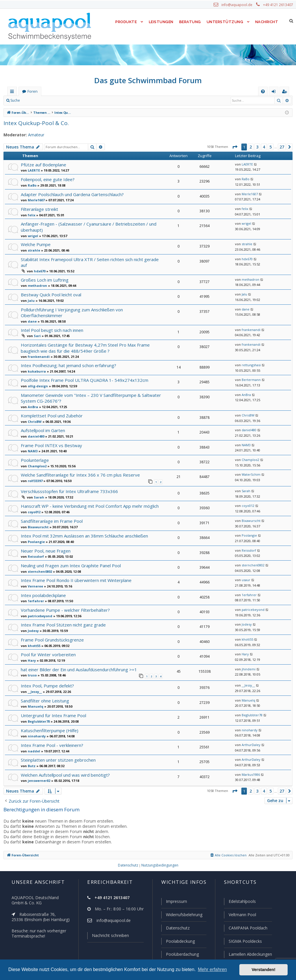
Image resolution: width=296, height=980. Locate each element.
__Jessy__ (35, 683)
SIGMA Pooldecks (245, 942)
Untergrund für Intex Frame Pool (52, 707)
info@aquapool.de (239, 5)
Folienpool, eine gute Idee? (47, 179)
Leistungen (161, 22)
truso (32, 667)
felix (31, 215)
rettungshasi (250, 358)
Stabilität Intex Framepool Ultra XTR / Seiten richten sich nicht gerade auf (91, 259)
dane (31, 315)
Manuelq (34, 698)
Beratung (190, 22)
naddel (33, 742)
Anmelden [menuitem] (275, 93)
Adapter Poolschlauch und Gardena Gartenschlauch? (72, 194)
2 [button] (250, 147)
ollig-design (36, 378)
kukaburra (35, 364)
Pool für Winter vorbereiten (47, 646)
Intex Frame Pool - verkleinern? (51, 736)
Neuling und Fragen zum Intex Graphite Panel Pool (70, 557)
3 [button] (257, 147)
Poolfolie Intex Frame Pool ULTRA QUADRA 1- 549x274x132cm (83, 373)
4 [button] (264, 147)
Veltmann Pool (242, 916)
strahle (33, 250)
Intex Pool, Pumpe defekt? (46, 677)
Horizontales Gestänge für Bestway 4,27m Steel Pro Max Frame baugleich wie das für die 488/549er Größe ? (83, 341)
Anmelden (36, 101)
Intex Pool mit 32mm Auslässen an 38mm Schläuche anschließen (84, 528)
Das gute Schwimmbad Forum (148, 80)
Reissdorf (35, 548)
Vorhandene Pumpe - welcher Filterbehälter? (64, 601)
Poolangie (35, 533)
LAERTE (34, 170)
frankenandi (249, 323)
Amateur (33, 135)
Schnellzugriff (13, 93)
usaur (245, 572)
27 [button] (282, 147)
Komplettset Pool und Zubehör (50, 407)
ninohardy (35, 728)
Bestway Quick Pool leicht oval (50, 288)
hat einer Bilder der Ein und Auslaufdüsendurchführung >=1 (78, 661)
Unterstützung (225, 22)
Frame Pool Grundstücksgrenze (51, 631)
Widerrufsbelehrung (182, 916)
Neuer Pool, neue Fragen (45, 542)
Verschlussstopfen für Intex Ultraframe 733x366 (66, 483)
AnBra (32, 399)
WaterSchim (250, 467)
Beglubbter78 (38, 713)
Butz (31, 757)
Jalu (31, 294)
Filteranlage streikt (39, 209)
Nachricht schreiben (108, 937)
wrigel (32, 235)
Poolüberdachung (180, 954)
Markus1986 (250, 766)
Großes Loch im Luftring (44, 273)
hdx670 (39, 264)
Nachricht (266, 22)
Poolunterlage (34, 452)
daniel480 (35, 428)
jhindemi (247, 661)
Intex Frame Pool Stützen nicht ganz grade (62, 617)
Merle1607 (35, 200)
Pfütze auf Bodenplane (43, 164)
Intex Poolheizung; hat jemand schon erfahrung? (67, 358)
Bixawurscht (37, 518)
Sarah (38, 489)
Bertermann (249, 373)
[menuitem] (263, 91)
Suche (15, 101)
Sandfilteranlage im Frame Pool (51, 513)
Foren (32, 91)
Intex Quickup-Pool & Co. (34, 123)
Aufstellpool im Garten (42, 422)
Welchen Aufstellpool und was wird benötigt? (64, 766)
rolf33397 (34, 473)
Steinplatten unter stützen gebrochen (56, 751)
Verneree (34, 578)
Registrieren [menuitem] (286, 93)
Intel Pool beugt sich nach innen (52, 323)
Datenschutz (175, 929)
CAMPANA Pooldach (247, 929)
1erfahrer (34, 593)
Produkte (125, 22)
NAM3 (32, 443)
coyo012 (34, 503)
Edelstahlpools (242, 903)
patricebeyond (38, 607)
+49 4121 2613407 (279, 5)
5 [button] (270, 147)
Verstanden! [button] (264, 970)
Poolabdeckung (178, 942)
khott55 (33, 637)
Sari (37, 329)
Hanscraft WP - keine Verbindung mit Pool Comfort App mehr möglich (88, 498)
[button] (234, 147)
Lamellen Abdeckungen (250, 954)
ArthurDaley (249, 736)
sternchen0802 (39, 563)
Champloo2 (36, 458)
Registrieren (62, 101)
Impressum (174, 903)
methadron (36, 279)
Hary (31, 652)
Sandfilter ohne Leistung (44, 692)
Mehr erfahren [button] (212, 969)
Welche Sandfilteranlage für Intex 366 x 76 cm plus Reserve (78, 467)
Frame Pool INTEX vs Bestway (51, 437)
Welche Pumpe (35, 244)
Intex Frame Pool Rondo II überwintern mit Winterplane (74, 572)
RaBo (32, 185)
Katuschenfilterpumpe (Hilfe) (48, 722)
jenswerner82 (38, 772)
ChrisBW (34, 413)
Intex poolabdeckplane (42, 587)
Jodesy (33, 622)
